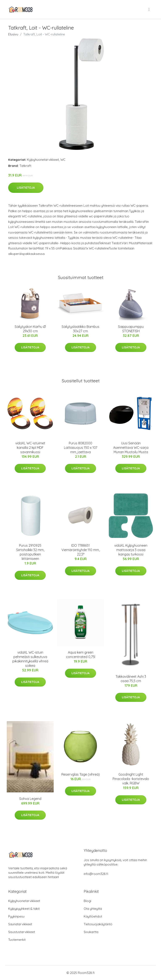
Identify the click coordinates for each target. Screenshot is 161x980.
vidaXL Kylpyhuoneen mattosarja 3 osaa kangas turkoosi (131, 550)
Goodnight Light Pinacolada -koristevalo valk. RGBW (131, 779)
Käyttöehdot (93, 916)
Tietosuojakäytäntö (98, 924)
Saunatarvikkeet (20, 924)
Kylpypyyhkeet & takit (24, 909)
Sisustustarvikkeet (22, 932)
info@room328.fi (96, 874)
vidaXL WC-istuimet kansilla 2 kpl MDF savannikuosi (30, 448)
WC (63, 160)
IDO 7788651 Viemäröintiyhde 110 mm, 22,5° (80, 550)
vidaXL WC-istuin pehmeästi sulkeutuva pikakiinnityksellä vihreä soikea (30, 659)
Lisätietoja (26, 188)
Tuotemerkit (17, 940)
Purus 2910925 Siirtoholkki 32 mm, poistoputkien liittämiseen (30, 552)
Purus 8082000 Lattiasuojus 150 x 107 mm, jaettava (81, 448)
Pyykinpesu (16, 916)
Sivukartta (91, 932)
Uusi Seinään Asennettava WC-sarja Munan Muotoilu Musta (131, 448)
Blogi (87, 901)
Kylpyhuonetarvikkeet (43, 160)
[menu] (149, 9)
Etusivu (13, 34)
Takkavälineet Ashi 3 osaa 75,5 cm (131, 679)
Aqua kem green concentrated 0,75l (81, 655)
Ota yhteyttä (93, 909)
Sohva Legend (30, 799)
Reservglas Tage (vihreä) (81, 774)
